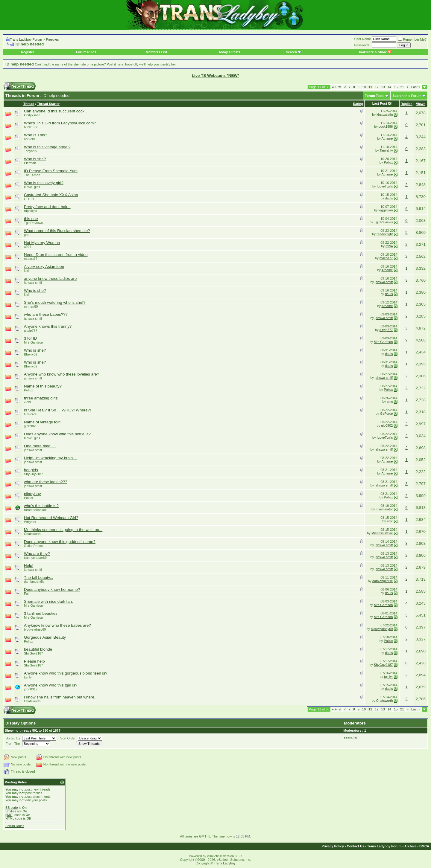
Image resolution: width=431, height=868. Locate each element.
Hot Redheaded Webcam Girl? (51, 518)
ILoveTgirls (32, 187)
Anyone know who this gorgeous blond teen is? (66, 673)
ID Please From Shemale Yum (51, 171)
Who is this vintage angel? (47, 147)
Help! (29, 566)
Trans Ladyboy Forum (26, 39)
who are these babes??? (46, 314)
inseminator (384, 509)
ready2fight (385, 234)
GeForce (30, 414)
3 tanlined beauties (41, 613)
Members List (156, 52)
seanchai (350, 737)
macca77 (31, 259)
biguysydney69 (35, 629)
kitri (26, 271)
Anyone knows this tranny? (48, 326)
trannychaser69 (35, 558)
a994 (28, 247)
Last (416, 87)
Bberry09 (31, 354)
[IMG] (9, 815)
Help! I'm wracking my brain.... (51, 458)
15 (396, 87)
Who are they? (37, 554)
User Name (363, 39)
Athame (387, 138)
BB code (12, 808)
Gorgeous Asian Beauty (45, 637)
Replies (407, 104)
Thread (29, 104)
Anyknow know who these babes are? (57, 625)
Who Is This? (36, 135)
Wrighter (30, 522)
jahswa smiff (33, 283)
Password (362, 45)
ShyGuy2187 (34, 474)
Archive (410, 846)
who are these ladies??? (46, 482)
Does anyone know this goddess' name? (60, 542)
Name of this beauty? (43, 386)
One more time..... (40, 446)
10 (364, 87)
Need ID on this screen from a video (56, 255)
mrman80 (31, 306)
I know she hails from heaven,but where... (61, 697)
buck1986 (31, 127)
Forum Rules (86, 52)
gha (27, 235)
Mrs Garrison (34, 342)
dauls (389, 198)
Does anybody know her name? (52, 589)
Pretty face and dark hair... (47, 207)
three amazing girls (41, 398)
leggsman (386, 210)
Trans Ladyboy (224, 863)
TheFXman (32, 175)
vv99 (27, 402)
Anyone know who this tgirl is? (51, 685)
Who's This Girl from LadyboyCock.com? (60, 123)
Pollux (388, 162)
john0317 (31, 689)
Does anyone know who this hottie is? (57, 434)
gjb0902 (30, 426)
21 (402, 87)
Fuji (27, 594)
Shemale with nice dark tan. (48, 601)
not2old (29, 139)
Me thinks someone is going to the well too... (63, 530)
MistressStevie (382, 533)
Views (421, 104)
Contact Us (356, 846)
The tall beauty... (39, 578)
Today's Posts (229, 52)
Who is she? (35, 159)
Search (291, 52)
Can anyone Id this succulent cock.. (55, 111)
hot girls (31, 470)
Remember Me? (412, 39)
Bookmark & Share (374, 52)
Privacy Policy (333, 846)
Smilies (11, 811)
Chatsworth (32, 534)
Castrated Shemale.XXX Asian (51, 195)
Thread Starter (48, 104)
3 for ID (31, 338)
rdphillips (30, 211)
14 (389, 87)
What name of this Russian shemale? (57, 231)
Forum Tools (375, 96)
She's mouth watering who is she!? (55, 302)
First (337, 87)
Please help (34, 661)
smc (390, 402)
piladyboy (32, 494)
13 (383, 87)
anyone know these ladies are (50, 279)
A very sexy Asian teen (44, 267)
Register (28, 52)
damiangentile (34, 582)
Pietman (30, 163)
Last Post (380, 103)
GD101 (29, 199)
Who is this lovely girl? (44, 183)
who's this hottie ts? (41, 506)
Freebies (52, 39)
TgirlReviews (33, 223)
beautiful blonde (38, 649)
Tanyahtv (31, 151)
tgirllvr (28, 677)
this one (31, 219)
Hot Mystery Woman (42, 243)
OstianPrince (33, 546)
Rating (358, 104)
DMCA (424, 846)
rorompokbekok (35, 510)
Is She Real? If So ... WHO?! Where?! (57, 410)
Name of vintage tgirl (42, 422)
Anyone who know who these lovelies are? (62, 374)
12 (377, 87)
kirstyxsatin (32, 115)
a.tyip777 (31, 330)
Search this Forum (407, 96)
